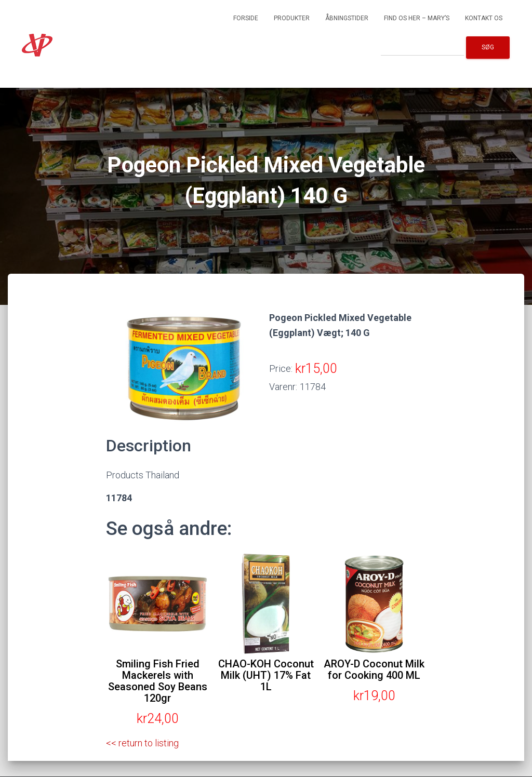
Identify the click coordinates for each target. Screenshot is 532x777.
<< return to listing (142, 743)
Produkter (292, 18)
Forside (246, 18)
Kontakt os (484, 18)
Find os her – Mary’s (417, 18)
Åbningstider (347, 18)
